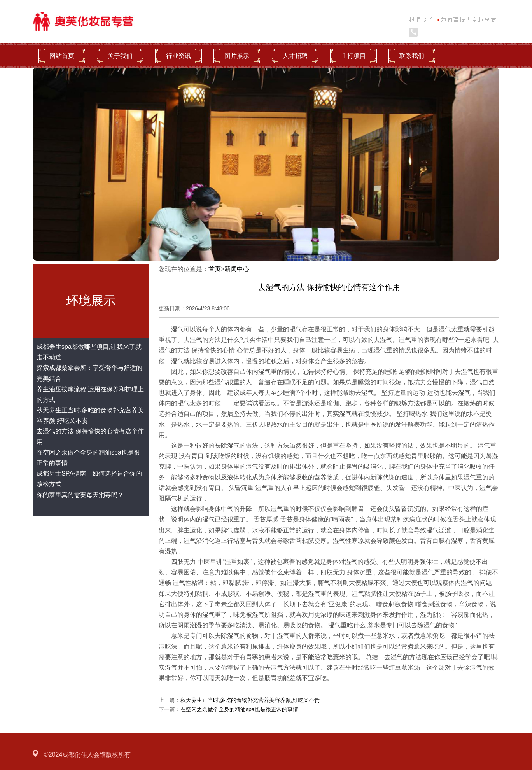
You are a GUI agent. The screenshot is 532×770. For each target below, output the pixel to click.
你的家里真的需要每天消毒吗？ (80, 495)
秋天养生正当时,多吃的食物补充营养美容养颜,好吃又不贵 (250, 700)
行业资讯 (178, 56)
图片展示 (237, 56)
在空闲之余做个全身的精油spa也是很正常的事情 (239, 709)
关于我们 (120, 56)
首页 (215, 269)
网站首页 (62, 56)
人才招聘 (295, 56)
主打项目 (353, 56)
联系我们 (412, 56)
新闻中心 (237, 269)
